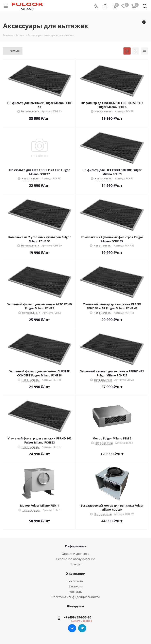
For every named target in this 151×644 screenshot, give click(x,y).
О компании (75, 573)
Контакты (75, 591)
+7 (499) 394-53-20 (78, 617)
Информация (76, 546)
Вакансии (76, 586)
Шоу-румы (75, 606)
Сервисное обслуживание (76, 559)
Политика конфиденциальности (76, 597)
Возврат (76, 564)
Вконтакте (72, 628)
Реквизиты (75, 581)
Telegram (82, 628)
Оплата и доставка (75, 554)
